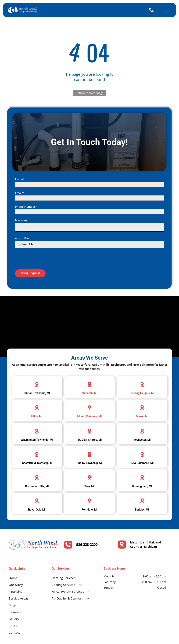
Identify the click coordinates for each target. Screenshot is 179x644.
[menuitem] (26, 565)
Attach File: (22, 272)
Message (21, 254)
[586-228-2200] (151, 12)
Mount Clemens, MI (89, 403)
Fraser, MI (142, 403)
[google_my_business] (166, 637)
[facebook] (145, 637)
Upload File (26, 278)
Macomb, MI (89, 380)
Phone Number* (26, 240)
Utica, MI (37, 403)
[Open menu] (167, 10)
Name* (20, 213)
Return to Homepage (90, 93)
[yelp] (155, 637)
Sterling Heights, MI (142, 380)
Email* (19, 227)
